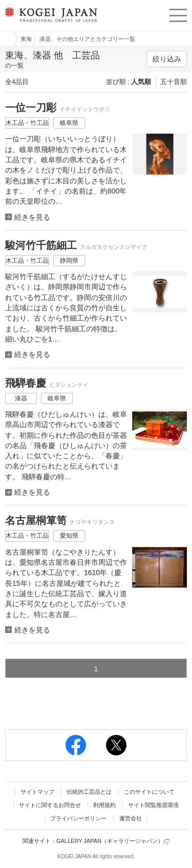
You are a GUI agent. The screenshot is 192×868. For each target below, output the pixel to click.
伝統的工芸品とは (89, 792)
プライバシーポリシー (78, 818)
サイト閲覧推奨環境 (153, 805)
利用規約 (104, 805)
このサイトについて (149, 792)
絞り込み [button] (167, 59)
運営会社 (131, 818)
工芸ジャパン (6, 39)
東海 (26, 39)
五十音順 (174, 82)
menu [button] (178, 14)
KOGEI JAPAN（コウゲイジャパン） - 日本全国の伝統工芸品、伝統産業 (50, 23)
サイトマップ (37, 792)
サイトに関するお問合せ (50, 805)
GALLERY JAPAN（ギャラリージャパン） (113, 841)
